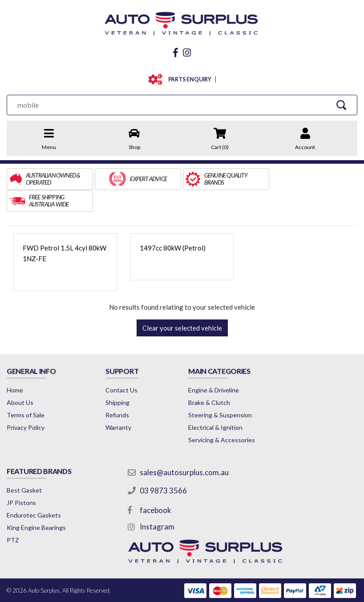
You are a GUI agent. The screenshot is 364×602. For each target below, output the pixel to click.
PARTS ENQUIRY (188, 79)
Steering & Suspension (220, 393)
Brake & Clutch (209, 381)
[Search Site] (341, 105)
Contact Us (121, 368)
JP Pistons (21, 481)
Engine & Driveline (214, 368)
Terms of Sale (26, 393)
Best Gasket (24, 468)
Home (15, 368)
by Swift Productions (293, 590)
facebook (156, 488)
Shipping (117, 381)
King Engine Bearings (36, 506)
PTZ (13, 518)
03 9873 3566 (164, 469)
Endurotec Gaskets (34, 493)
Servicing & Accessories (222, 418)
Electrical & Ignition (215, 406)
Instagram (158, 505)
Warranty (118, 406)
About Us (20, 381)
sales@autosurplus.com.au (185, 450)
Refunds (117, 393)
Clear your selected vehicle (182, 306)
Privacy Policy (26, 406)
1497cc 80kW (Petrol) (173, 226)
